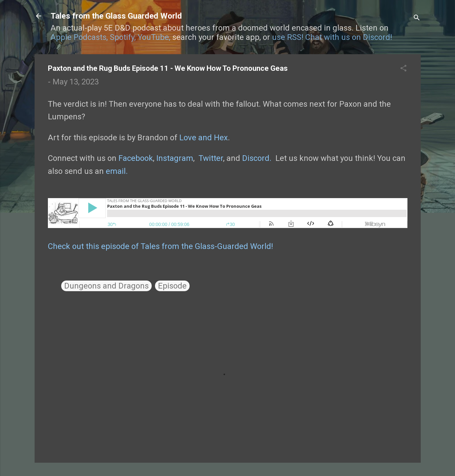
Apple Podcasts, (79, 37)
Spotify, (123, 37)
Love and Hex (204, 138)
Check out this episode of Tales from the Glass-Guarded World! (160, 246)
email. (117, 171)
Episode (172, 286)
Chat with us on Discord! (349, 37)
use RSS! (288, 37)
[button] (403, 69)
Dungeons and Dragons (106, 286)
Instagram (175, 158)
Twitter (211, 158)
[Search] (417, 18)
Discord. (257, 158)
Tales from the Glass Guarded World (116, 16)
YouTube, (154, 37)
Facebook (136, 158)
